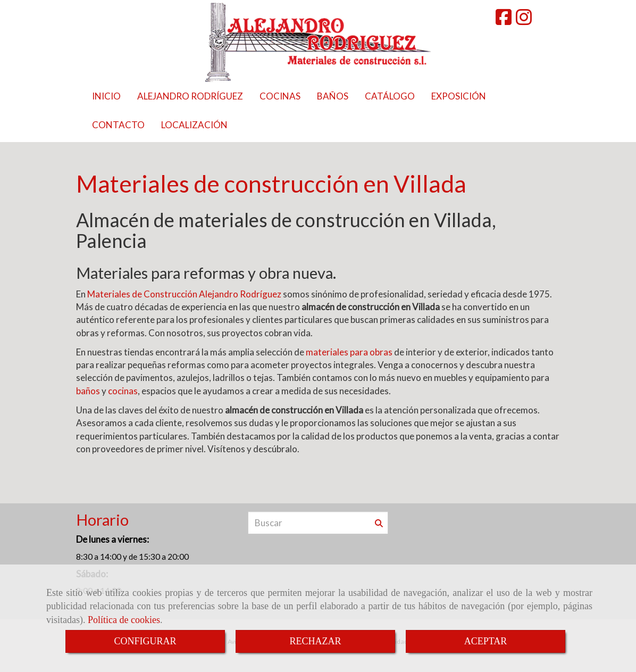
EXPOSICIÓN (459, 96)
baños (88, 391)
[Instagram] (524, 20)
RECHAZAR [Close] (315, 641)
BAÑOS (333, 96)
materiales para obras (349, 352)
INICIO (106, 96)
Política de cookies (124, 620)
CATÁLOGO (390, 96)
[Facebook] (504, 20)
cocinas (123, 391)
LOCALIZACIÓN (194, 125)
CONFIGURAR (145, 641)
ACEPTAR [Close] (486, 641)
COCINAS (280, 96)
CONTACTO (118, 125)
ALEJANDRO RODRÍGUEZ (190, 96)
